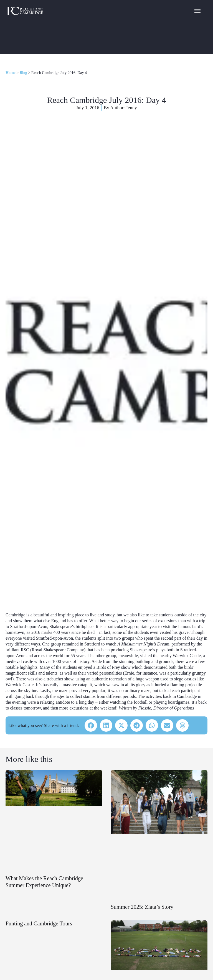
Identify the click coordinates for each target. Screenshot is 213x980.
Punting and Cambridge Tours (39, 923)
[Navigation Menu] (197, 11)
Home (11, 73)
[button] (91, 725)
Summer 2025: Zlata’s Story (142, 907)
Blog (23, 73)
